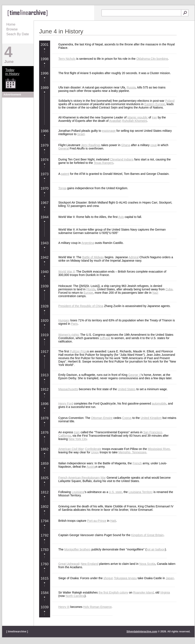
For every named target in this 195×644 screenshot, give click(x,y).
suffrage (105, 338)
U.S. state (115, 492)
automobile (159, 404)
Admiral (134, 257)
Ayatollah (115, 121)
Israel (81, 134)
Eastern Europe (155, 104)
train (77, 432)
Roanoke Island (143, 592)
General (64, 148)
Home (11, 24)
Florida (91, 289)
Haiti (113, 521)
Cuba (169, 289)
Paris (74, 324)
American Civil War (71, 449)
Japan (170, 578)
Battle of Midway (93, 257)
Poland (170, 101)
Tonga (62, 188)
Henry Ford (66, 404)
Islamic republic (137, 117)
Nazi (155, 293)
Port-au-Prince (97, 521)
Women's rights (69, 335)
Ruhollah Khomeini (135, 121)
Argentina (88, 243)
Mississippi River (159, 449)
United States (127, 389)
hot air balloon (156, 549)
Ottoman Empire (102, 418)
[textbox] (141, 13)
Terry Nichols (67, 59)
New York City (78, 439)
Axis (121, 217)
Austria (91, 467)
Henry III (64, 607)
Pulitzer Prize (78, 351)
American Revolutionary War (87, 478)
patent (65, 174)
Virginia (165, 592)
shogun (108, 578)
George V (135, 375)
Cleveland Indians (122, 159)
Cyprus (127, 418)
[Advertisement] (18, 125)
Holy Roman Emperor (97, 607)
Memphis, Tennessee (132, 452)
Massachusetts (68, 389)
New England (90, 564)
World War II (67, 272)
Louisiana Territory (141, 492)
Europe (88, 293)
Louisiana (78, 492)
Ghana (126, 145)
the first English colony (113, 592)
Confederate (93, 449)
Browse (12, 29)
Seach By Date (18, 34)
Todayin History (12, 72)
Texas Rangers (104, 163)
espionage (109, 131)
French (137, 463)
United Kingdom (151, 418)
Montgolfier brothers (78, 549)
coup (154, 145)
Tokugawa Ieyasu (125, 578)
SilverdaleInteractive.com (142, 632)
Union (95, 452)
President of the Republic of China (81, 306)
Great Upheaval (69, 564)
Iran (154, 117)
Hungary (64, 320)
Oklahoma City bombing (152, 59)
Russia (131, 87)
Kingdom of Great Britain (147, 535)
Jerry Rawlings (91, 145)
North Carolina (75, 596)
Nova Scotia (147, 564)
